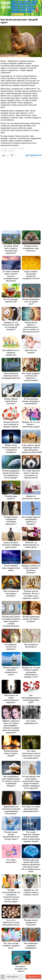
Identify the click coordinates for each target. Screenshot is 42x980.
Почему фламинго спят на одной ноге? (31, 302)
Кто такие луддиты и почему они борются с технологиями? (31, 377)
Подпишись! (33, 977)
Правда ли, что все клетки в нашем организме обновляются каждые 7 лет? (31, 672)
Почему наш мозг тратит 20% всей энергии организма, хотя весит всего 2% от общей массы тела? (31, 866)
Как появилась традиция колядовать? (31, 946)
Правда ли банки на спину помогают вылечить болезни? (31, 569)
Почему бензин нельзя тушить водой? (11, 753)
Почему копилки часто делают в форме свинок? (11, 424)
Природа (23, 9)
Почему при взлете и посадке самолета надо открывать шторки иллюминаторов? (11, 621)
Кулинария (32, 4)
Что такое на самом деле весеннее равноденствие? (31, 809)
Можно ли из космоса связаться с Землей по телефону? (11, 449)
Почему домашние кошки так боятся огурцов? (31, 619)
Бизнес (14, 2)
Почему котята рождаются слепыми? (31, 922)
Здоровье (27, 2)
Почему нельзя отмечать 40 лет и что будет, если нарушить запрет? (31, 595)
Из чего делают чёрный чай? (11, 300)
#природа (4, 148)
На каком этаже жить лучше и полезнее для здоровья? (11, 249)
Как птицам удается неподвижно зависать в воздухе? (31, 521)
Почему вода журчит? (11, 497)
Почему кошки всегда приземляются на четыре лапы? (11, 836)
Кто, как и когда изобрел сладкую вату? (11, 946)
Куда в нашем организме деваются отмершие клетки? (31, 275)
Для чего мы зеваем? (31, 351)
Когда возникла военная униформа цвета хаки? (11, 545)
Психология (31, 9)
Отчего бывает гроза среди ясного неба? (11, 568)
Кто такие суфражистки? (31, 722)
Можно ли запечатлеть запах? (31, 497)
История (15, 4)
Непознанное (29, 7)
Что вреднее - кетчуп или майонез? (11, 647)
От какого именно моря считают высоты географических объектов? (11, 276)
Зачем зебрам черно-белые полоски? (11, 401)
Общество (15, 9)
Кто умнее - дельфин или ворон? (21, 969)
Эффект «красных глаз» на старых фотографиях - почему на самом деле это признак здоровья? (11, 727)
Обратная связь (18, 14)
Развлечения (16, 12)
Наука (21, 7)
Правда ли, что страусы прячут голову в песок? (31, 892)
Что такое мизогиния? (11, 861)
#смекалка (21, 148)
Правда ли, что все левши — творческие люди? (31, 424)
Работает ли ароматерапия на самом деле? (31, 545)
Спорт (24, 12)
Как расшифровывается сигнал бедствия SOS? (31, 699)
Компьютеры (23, 4)
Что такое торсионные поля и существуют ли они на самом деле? (31, 754)
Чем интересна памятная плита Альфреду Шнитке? (11, 376)
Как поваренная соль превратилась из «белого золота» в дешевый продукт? (11, 781)
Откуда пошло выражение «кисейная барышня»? (11, 521)
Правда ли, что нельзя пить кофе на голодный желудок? (11, 326)
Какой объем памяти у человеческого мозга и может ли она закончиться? (31, 327)
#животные (12, 148)
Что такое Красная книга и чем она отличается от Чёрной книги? (31, 474)
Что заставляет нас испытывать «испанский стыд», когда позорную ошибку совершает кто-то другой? (31, 782)
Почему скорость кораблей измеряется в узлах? (11, 671)
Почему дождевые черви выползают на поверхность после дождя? (11, 474)
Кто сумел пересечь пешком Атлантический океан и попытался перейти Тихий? (31, 837)
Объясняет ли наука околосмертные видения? (11, 699)
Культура (15, 7)
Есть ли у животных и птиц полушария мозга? (11, 922)
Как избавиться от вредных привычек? (11, 353)
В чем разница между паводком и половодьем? (31, 401)
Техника (30, 12)
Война (20, 2)
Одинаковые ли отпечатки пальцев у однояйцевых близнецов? (11, 810)
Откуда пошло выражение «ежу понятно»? (31, 248)
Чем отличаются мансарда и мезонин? (11, 593)
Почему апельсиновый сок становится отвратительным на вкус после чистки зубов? (11, 896)
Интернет (34, 2)
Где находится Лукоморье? (31, 646)
